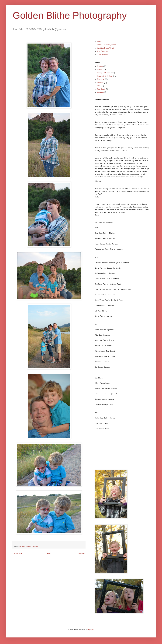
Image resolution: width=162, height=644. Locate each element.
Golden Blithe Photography (70, 15)
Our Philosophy (103, 51)
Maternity (35, 546)
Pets (99, 86)
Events (100, 69)
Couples (100, 66)
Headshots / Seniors (105, 76)
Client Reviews (103, 54)
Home (49, 554)
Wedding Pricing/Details (106, 48)
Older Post (81, 554)
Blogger (91, 630)
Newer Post (18, 554)
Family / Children (25, 546)
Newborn (100, 83)
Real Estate (101, 89)
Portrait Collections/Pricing (107, 45)
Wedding (100, 92)
